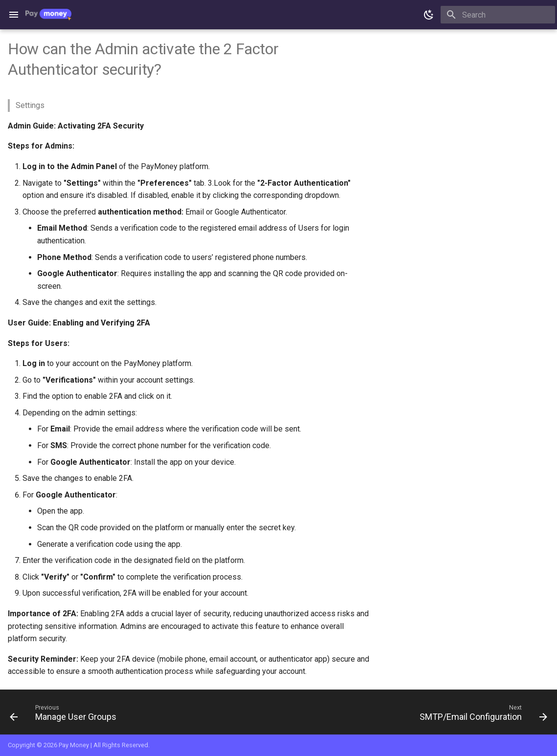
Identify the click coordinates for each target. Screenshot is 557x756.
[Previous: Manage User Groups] (66, 715)
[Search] (498, 15)
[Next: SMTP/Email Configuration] (481, 715)
